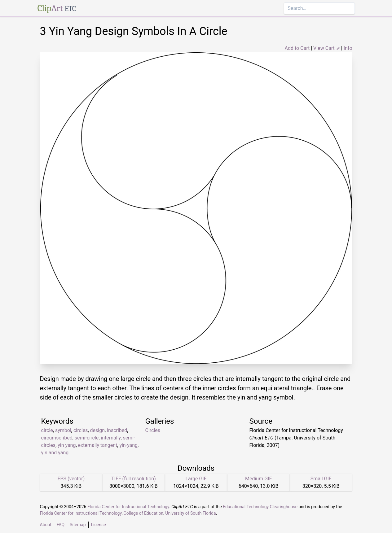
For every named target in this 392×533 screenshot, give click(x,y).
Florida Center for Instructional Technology (128, 507)
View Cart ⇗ (327, 48)
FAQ (61, 525)
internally (111, 438)
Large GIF (196, 479)
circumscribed (57, 438)
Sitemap (78, 525)
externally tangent (98, 445)
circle (47, 430)
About (46, 525)
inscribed (117, 430)
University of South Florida (190, 513)
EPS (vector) (71, 479)
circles (81, 430)
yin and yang (55, 453)
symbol (63, 430)
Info (348, 48)
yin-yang (128, 445)
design (97, 430)
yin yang (67, 445)
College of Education (144, 513)
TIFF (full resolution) (134, 479)
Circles (153, 430)
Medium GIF (258, 479)
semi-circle (87, 438)
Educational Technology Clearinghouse (260, 507)
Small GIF (321, 479)
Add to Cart (297, 48)
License (99, 525)
